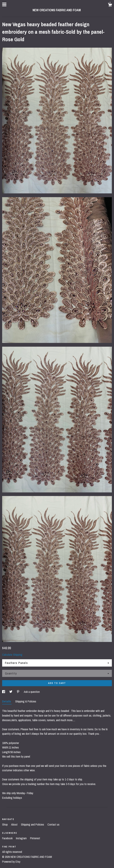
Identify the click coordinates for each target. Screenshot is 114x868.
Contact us (53, 824)
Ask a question (32, 692)
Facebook (8, 838)
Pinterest (35, 838)
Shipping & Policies (26, 701)
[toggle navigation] (4, 4)
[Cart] (110, 5)
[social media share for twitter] (11, 692)
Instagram (22, 838)
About (15, 824)
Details (7, 701)
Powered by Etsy (11, 862)
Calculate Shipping (12, 655)
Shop (5, 824)
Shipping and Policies (33, 824)
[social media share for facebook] (4, 692)
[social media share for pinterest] (18, 692)
